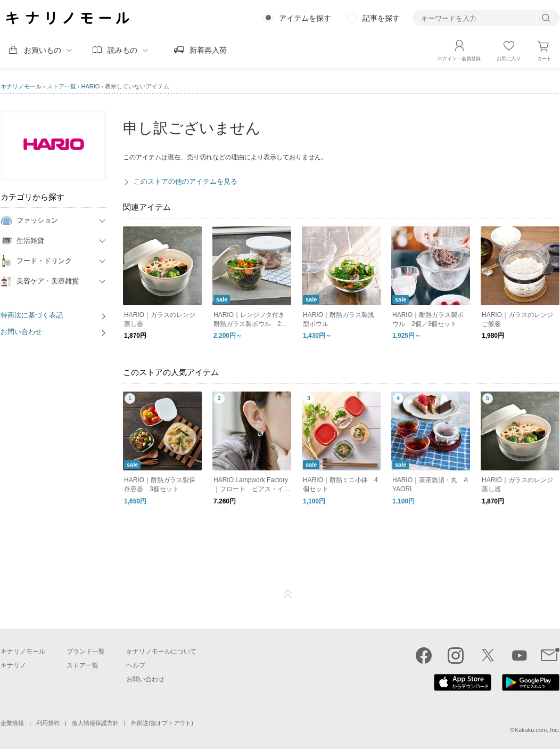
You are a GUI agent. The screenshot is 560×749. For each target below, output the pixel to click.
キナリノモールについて (161, 652)
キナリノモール (21, 86)
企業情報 (12, 723)
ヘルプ (136, 665)
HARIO (91, 86)
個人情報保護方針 (95, 723)
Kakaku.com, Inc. (537, 730)
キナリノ (13, 665)
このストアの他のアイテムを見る (186, 181)
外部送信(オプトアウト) (162, 723)
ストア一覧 (61, 86)
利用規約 (48, 723)
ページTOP (288, 594)
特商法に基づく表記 (32, 315)
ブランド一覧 (86, 652)
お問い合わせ (21, 332)
